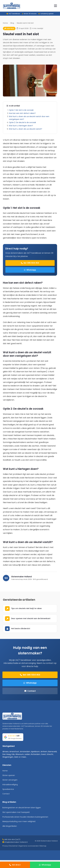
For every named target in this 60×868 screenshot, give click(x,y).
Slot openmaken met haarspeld (16, 812)
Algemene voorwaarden (29, 846)
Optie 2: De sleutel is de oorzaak (22, 122)
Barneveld (52, 752)
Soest (43, 754)
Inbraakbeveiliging (10, 785)
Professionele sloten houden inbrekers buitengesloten (25, 817)
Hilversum (20, 754)
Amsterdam (25, 752)
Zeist (16, 757)
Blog (12, 23)
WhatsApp (30, 270)
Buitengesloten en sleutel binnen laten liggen (22, 808)
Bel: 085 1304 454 (30, 263)
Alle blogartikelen (10, 826)
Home (5, 23)
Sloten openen (9, 775)
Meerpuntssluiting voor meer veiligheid (19, 821)
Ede (13, 754)
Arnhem (44, 752)
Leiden (27, 754)
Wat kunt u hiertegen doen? (21, 126)
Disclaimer (13, 846)
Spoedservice (8, 789)
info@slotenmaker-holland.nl (16, 842)
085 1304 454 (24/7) (12, 840)
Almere (5, 752)
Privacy (5, 846)
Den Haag (7, 754)
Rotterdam (36, 754)
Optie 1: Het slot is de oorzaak (21, 110)
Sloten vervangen (10, 780)
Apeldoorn (35, 752)
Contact (30, 691)
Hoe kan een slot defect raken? (22, 113)
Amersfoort (14, 752)
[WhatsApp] (45, 865)
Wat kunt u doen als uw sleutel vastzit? (25, 129)
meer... (24, 757)
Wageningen (8, 757)
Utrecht (50, 754)
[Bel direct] (15, 865)
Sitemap (43, 846)
